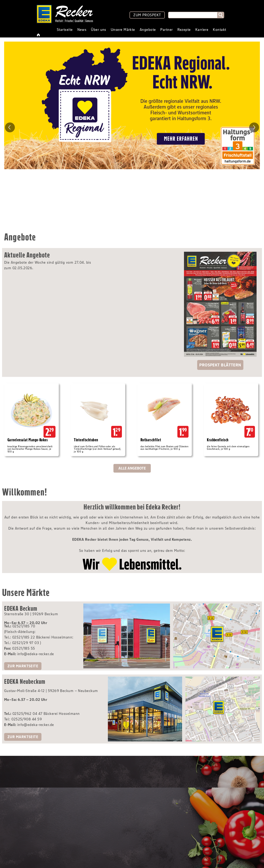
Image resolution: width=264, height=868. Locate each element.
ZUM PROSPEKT (147, 15)
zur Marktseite (23, 666)
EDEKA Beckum (21, 608)
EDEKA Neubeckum (25, 681)
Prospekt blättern (220, 365)
